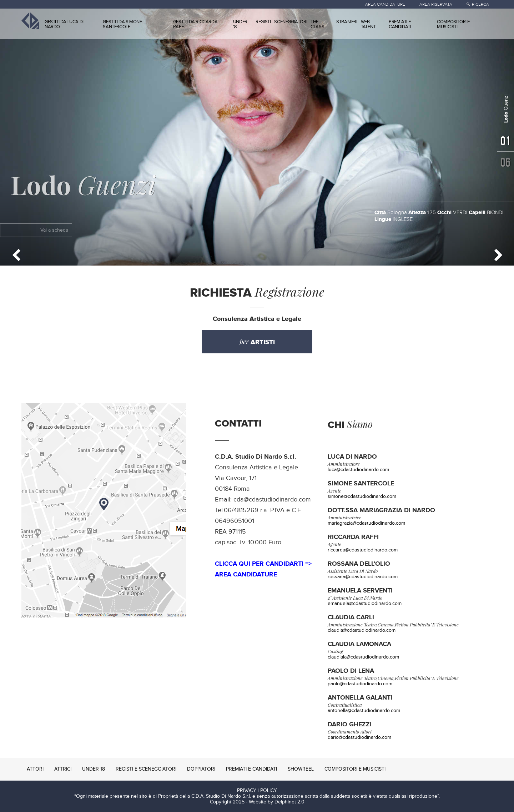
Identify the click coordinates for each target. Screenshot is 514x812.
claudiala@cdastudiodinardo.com (363, 657)
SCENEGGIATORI (291, 22)
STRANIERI (347, 22)
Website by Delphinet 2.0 (277, 802)
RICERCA (480, 4)
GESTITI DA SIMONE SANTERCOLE (122, 24)
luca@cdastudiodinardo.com (358, 470)
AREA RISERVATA (436, 4)
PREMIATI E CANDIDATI (400, 24)
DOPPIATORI (201, 769)
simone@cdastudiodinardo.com (362, 496)
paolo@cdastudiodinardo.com (360, 684)
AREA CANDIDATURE (385, 4)
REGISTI (263, 22)
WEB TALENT (368, 24)
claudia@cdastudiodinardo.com (362, 630)
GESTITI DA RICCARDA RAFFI (195, 24)
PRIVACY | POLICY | (258, 791)
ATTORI (35, 769)
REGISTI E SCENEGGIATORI (146, 769)
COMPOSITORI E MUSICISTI (453, 24)
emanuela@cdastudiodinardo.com (365, 604)
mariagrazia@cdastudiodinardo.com (366, 523)
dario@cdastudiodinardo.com (359, 737)
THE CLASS (317, 24)
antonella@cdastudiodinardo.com (364, 711)
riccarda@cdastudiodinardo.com (363, 550)
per (257, 342)
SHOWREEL (301, 769)
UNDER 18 (240, 24)
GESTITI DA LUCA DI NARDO (64, 24)
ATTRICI (63, 769)
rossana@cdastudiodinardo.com (363, 577)
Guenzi (83, 184)
